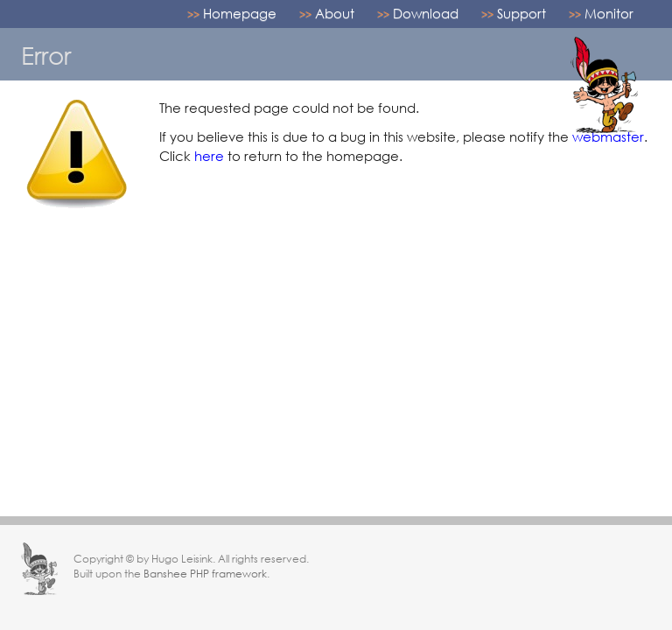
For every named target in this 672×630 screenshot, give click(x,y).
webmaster (608, 136)
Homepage (240, 13)
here (209, 156)
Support (521, 13)
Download (426, 13)
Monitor (609, 13)
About (335, 13)
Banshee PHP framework (205, 574)
